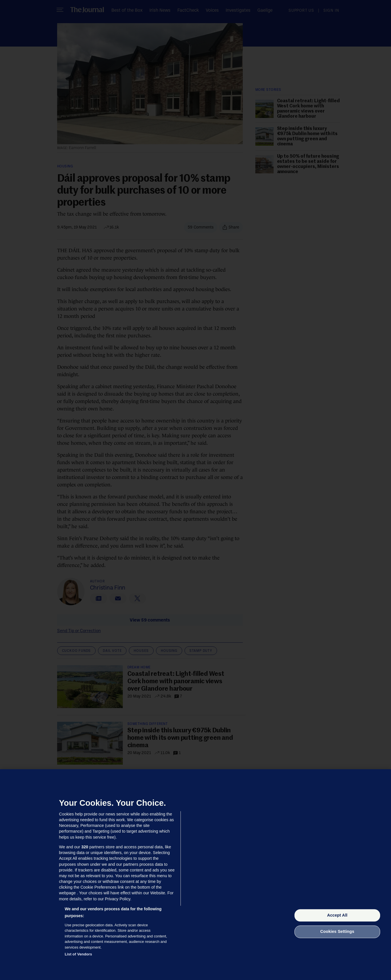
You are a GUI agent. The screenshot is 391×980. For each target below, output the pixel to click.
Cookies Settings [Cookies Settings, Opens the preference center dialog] (337, 932)
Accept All (337, 915)
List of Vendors (79, 954)
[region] (195, 875)
